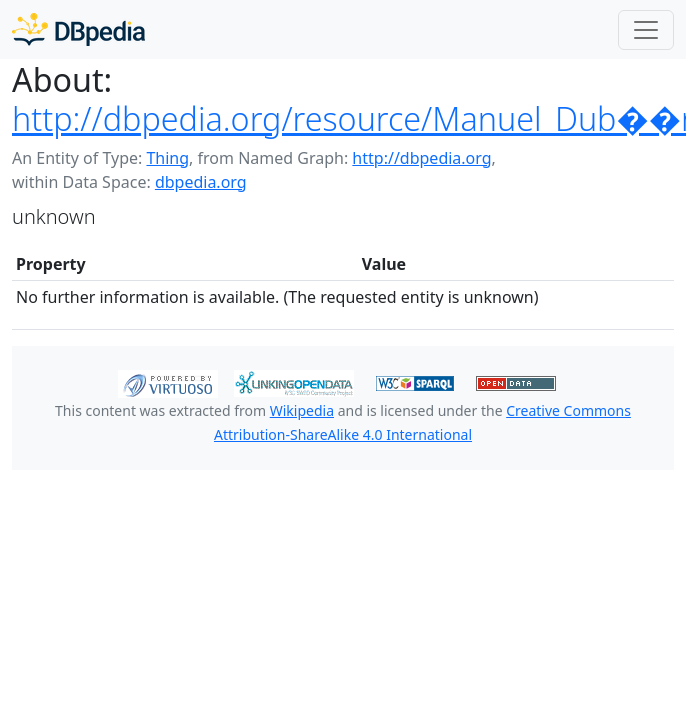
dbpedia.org (201, 182)
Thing (167, 158)
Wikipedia (302, 410)
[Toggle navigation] (646, 30)
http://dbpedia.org (421, 158)
